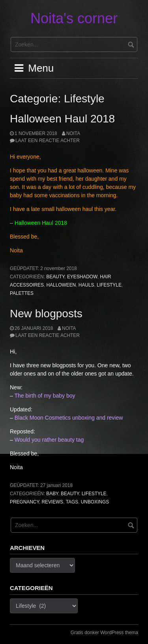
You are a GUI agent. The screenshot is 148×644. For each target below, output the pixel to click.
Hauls (86, 285)
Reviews (52, 502)
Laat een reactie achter (48, 141)
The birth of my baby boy (45, 396)
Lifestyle (109, 285)
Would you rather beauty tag (49, 440)
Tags (72, 502)
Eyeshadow (82, 277)
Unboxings (95, 502)
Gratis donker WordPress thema (104, 633)
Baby (52, 494)
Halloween (61, 285)
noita (73, 133)
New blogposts (46, 314)
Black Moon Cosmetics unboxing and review (69, 418)
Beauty (55, 277)
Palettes (22, 293)
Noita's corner (74, 18)
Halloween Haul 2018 (62, 119)
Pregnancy (24, 502)
